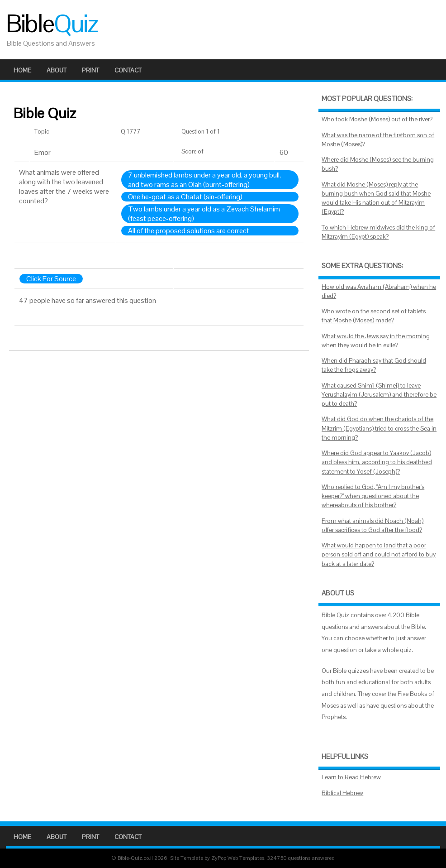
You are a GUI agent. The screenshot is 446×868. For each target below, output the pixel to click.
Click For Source (51, 279)
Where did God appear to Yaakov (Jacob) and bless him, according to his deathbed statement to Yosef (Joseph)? (377, 462)
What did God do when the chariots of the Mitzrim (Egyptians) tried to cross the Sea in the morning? (379, 428)
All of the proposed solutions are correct (189, 231)
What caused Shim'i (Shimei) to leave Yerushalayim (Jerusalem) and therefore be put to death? (379, 395)
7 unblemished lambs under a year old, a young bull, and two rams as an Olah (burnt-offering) (204, 180)
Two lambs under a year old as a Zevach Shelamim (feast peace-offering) (204, 214)
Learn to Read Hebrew (351, 777)
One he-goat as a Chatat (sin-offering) (185, 197)
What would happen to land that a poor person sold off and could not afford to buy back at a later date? (379, 555)
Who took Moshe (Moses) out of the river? (377, 119)
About (57, 70)
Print (90, 70)
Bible (52, 24)
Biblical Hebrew (342, 793)
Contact (128, 70)
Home (22, 70)
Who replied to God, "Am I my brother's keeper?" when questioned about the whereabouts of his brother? (373, 496)
